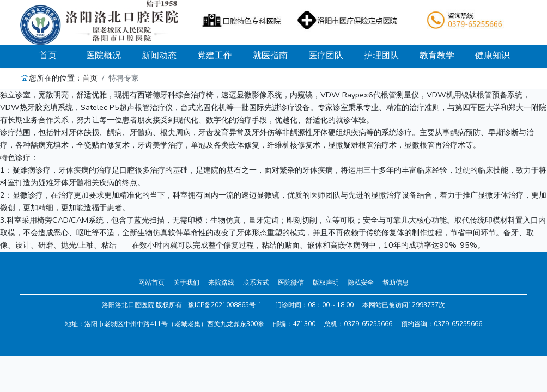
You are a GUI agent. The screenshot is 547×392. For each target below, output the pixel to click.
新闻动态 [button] (159, 56)
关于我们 (186, 283)
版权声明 (326, 283)
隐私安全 (361, 283)
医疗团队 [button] (326, 56)
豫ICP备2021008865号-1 (225, 305)
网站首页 (151, 283)
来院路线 (221, 283)
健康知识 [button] (493, 56)
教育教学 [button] (437, 56)
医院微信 (291, 283)
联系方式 (256, 283)
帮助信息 (396, 283)
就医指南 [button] (270, 56)
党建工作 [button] (215, 56)
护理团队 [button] (381, 56)
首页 (57, 55)
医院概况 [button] (104, 56)
